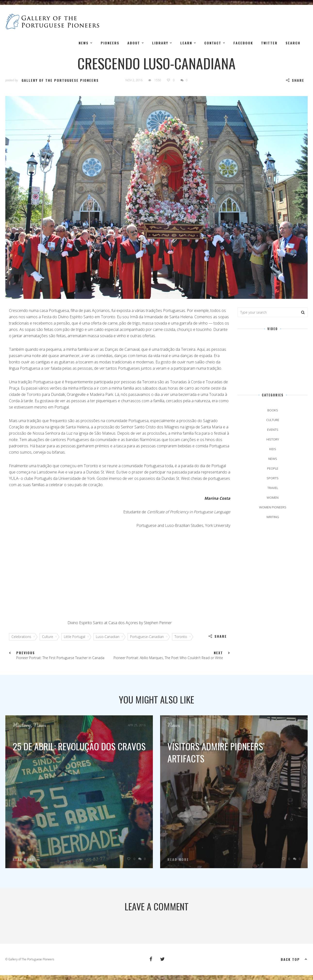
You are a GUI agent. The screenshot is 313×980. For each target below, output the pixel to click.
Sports (273, 478)
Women (273, 498)
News (84, 43)
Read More (23, 859)
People (273, 468)
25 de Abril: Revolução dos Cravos (79, 746)
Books (273, 410)
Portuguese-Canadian (149, 636)
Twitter (269, 43)
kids (273, 449)
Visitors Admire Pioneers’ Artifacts (216, 752)
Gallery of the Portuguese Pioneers (60, 80)
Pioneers (110, 43)
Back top (294, 959)
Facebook (243, 43)
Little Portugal (76, 636)
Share (295, 80)
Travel (273, 488)
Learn (186, 43)
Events (273, 430)
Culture (49, 636)
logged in (151, 925)
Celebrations (23, 636)
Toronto (182, 636)
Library (160, 43)
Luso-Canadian (109, 636)
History (273, 439)
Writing (273, 517)
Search (293, 43)
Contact (213, 43)
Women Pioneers (273, 507)
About (134, 43)
